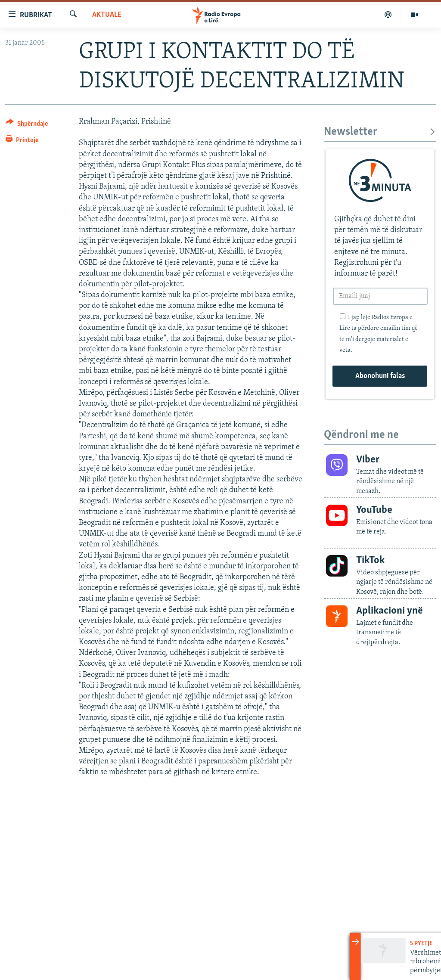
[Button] (27, 125)
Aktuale (107, 15)
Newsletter (380, 132)
